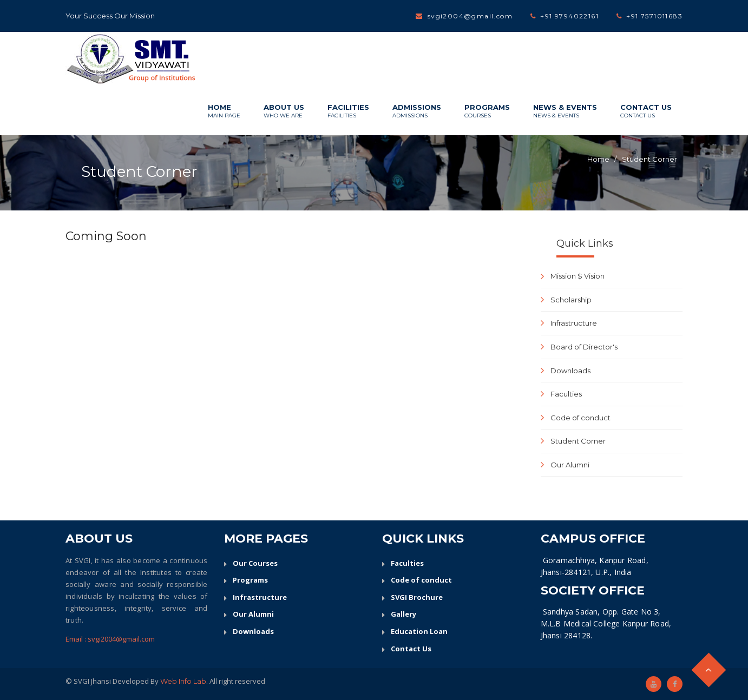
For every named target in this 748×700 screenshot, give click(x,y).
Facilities (348, 111)
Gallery (403, 614)
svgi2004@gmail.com (470, 16)
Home (224, 111)
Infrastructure (574, 323)
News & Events (565, 111)
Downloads (570, 371)
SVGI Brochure (417, 597)
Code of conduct (580, 418)
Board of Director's (584, 347)
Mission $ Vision (578, 276)
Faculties (566, 394)
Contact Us (646, 111)
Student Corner (649, 159)
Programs (487, 111)
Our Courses (255, 563)
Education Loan (419, 631)
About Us (284, 111)
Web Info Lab (183, 681)
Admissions (417, 111)
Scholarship (571, 300)
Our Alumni (570, 465)
